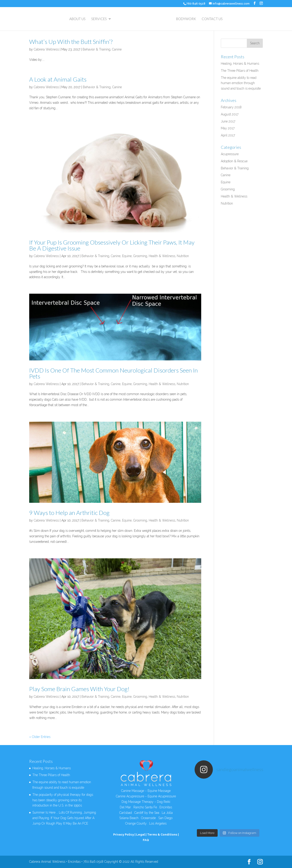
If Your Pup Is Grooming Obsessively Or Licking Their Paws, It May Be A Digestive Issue (112, 245)
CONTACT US (212, 19)
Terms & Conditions (162, 835)
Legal (141, 835)
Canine (117, 49)
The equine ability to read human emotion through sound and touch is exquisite (241, 83)
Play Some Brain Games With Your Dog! (79, 689)
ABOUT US (77, 19)
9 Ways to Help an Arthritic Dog (69, 513)
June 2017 (228, 121)
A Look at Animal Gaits (58, 79)
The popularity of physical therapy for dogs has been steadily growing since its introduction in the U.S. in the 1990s (63, 800)
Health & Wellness (162, 256)
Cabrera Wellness (46, 49)
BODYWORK (186, 19)
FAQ (146, 840)
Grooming (140, 256)
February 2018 (231, 107)
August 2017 (230, 114)
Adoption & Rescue (234, 161)
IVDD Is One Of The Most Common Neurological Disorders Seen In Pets (113, 373)
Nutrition (183, 256)
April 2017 (228, 135)
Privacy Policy (124, 835)
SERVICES (99, 19)
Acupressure (230, 154)
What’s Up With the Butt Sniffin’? (71, 42)
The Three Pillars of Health (240, 71)
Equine (127, 256)
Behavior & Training (96, 49)
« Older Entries (40, 737)
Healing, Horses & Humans (240, 64)
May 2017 (228, 128)
